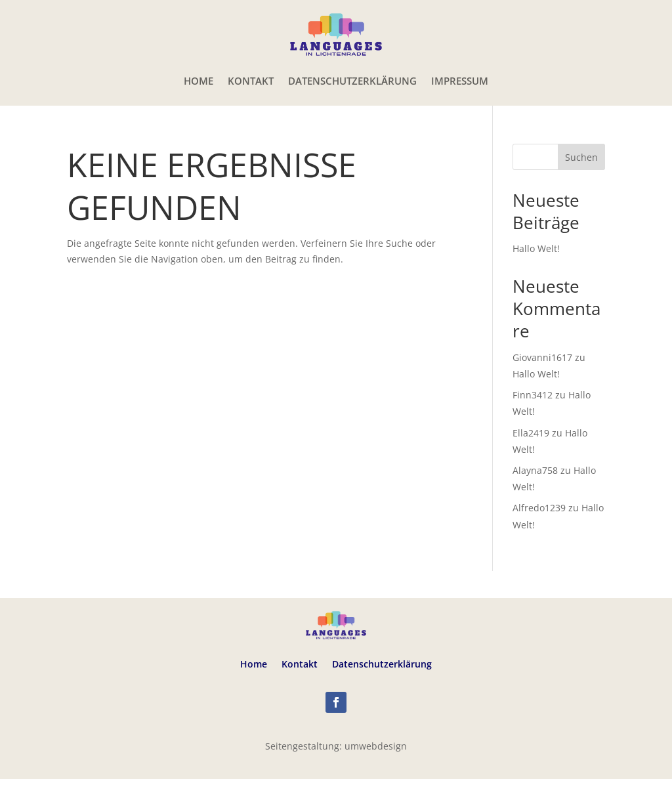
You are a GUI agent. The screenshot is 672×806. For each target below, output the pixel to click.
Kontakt (251, 81)
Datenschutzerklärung (352, 81)
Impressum (460, 81)
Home (199, 81)
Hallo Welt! (536, 248)
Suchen (581, 157)
